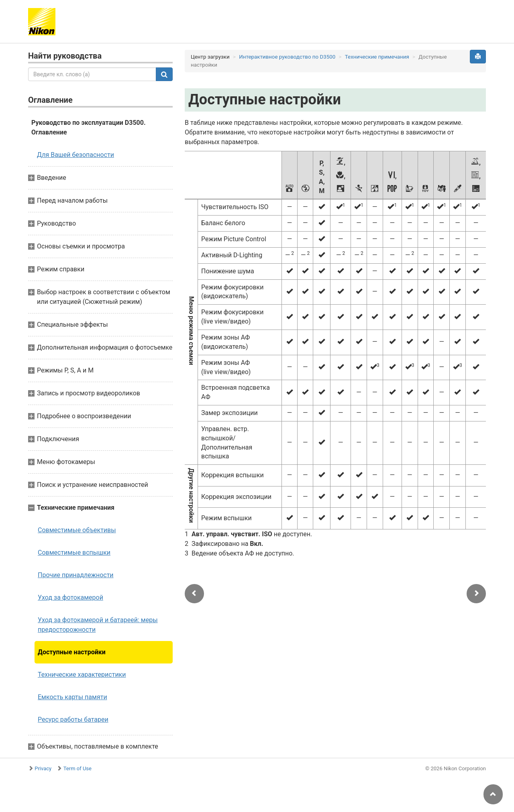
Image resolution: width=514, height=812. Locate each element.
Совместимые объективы (77, 530)
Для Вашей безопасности (75, 155)
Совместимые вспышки (74, 553)
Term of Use (78, 768)
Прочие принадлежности (76, 575)
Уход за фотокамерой (70, 597)
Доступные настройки (72, 652)
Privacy (43, 768)
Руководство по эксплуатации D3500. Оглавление (89, 127)
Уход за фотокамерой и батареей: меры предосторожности (98, 625)
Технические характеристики (82, 675)
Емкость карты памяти (72, 697)
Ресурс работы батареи (73, 719)
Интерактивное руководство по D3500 (287, 57)
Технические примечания (377, 57)
